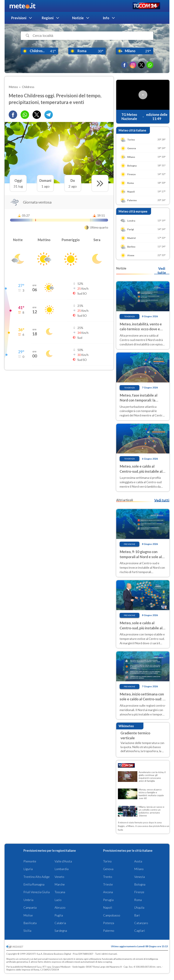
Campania (30, 907)
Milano (139, 869)
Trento (108, 877)
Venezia (140, 877)
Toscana (60, 892)
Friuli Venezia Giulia (37, 892)
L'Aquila (139, 907)
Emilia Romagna (34, 884)
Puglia (59, 915)
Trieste (108, 884)
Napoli (108, 907)
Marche (60, 884)
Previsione (130, 544)
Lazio (58, 900)
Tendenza (129, 316)
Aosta (138, 861)
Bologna (140, 884)
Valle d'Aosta (63, 861)
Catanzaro (141, 923)
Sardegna (61, 931)
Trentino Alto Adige (37, 877)
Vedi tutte (162, 270)
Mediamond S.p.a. (33, 967)
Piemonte (30, 861)
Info (106, 18)
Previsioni (19, 18)
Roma (138, 900)
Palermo (109, 931)
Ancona (108, 892)
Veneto (59, 877)
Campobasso (112, 915)
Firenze (139, 892)
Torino (107, 861)
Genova (108, 869)
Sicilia (27, 931)
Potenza (109, 923)
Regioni (48, 18)
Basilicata (30, 923)
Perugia (108, 900)
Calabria (60, 923)
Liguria (28, 869)
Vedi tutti (162, 500)
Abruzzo (60, 907)
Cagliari (140, 931)
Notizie (78, 18)
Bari (137, 915)
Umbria (28, 900)
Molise (28, 915)
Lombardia (62, 869)
